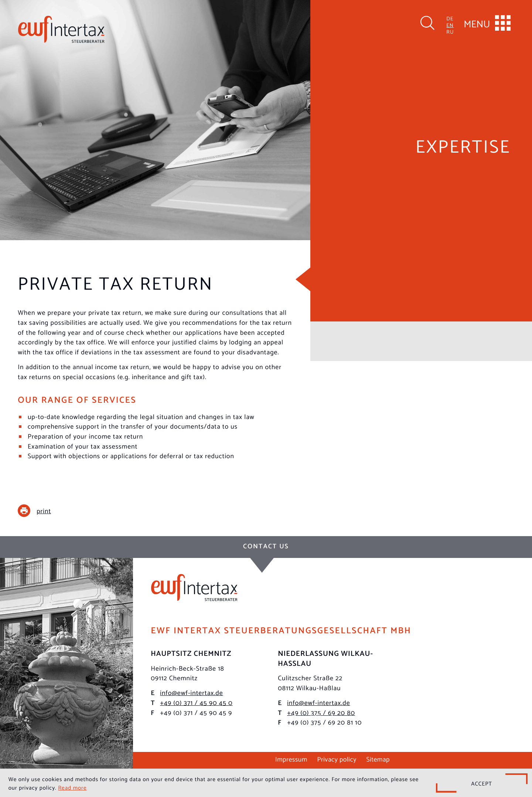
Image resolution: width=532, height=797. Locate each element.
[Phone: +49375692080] (321, 713)
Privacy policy (337, 759)
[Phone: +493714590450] (196, 703)
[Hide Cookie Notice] (482, 783)
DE (450, 18)
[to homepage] (61, 29)
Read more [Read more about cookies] (72, 787)
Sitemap (378, 759)
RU (450, 31)
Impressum (291, 759)
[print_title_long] (40, 511)
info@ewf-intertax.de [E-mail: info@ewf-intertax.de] (191, 693)
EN (450, 25)
